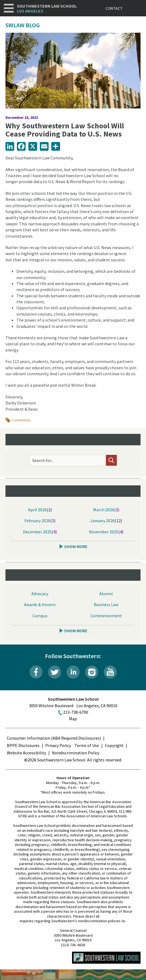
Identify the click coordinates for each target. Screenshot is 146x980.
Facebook (36, 672)
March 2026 (104, 510)
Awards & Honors (40, 604)
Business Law (106, 604)
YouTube (110, 672)
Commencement (106, 616)
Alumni (106, 594)
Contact (114, 8)
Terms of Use (87, 745)
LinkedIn (73, 672)
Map (73, 719)
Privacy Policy (58, 745)
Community (21, 420)
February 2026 (37, 521)
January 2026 (102, 521)
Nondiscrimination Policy (76, 753)
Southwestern (47, 9)
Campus (40, 616)
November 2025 (104, 532)
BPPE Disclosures (23, 745)
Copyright (114, 745)
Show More (76, 546)
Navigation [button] (9, 8)
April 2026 (37, 510)
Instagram (92, 672)
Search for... (43, 460)
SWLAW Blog (23, 25)
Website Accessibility (26, 753)
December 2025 (37, 532)
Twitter (55, 672)
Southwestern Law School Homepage (106, 958)
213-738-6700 (76, 712)
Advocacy (40, 594)
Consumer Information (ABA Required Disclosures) (54, 738)
